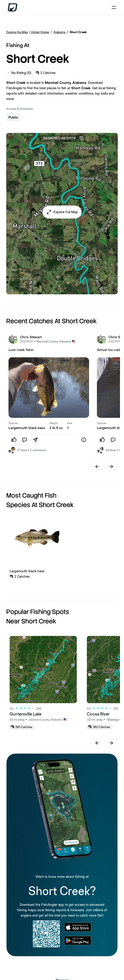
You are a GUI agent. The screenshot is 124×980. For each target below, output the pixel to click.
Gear (70, 423)
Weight (54, 423)
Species (13, 423)
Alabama (59, 32)
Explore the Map (17, 32)
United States (40, 32)
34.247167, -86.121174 (64, 138)
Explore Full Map (66, 212)
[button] (62, 212)
